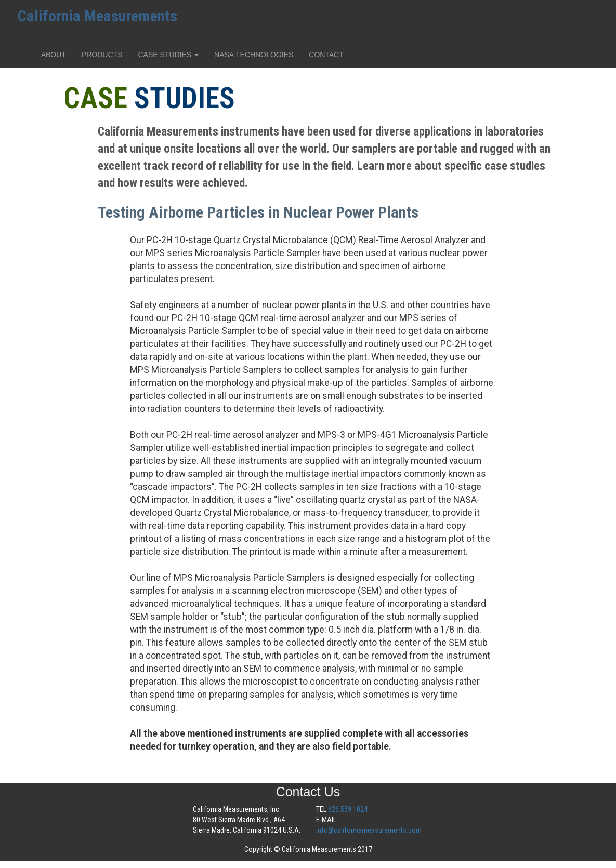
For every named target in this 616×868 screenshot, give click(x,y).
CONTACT (326, 55)
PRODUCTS (102, 55)
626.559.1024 (348, 809)
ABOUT (54, 55)
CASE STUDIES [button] (168, 55)
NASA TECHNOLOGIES (254, 55)
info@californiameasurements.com (369, 830)
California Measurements (97, 16)
